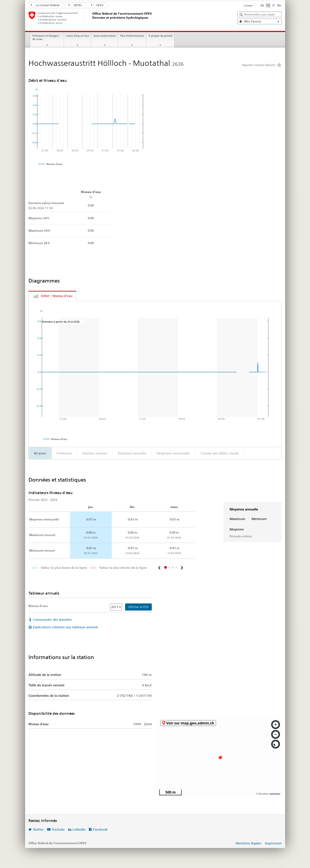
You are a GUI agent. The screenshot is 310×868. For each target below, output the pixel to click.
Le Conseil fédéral (45, 5)
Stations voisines (95, 453)
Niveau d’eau (38, 606)
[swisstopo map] (220, 757)
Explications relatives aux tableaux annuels (65, 627)
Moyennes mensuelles (173, 453)
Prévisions (64, 453)
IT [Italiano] (273, 5)
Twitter (38, 829)
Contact (248, 6)
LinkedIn (79, 829)
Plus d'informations (132, 36)
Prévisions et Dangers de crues (46, 37)
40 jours (40, 453)
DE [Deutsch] (262, 5)
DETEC (75, 5)
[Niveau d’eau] (116, 607)
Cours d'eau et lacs (78, 36)
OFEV (98, 5)
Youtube (58, 829)
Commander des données (52, 620)
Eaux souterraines (105, 36)
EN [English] (279, 5)
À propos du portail (160, 36)
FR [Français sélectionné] (268, 5)
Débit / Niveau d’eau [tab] (57, 296)
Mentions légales (248, 843)
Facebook (100, 829)
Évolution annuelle (132, 453)
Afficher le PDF (138, 607)
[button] (160, 568)
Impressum (273, 843)
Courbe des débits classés (220, 453)
